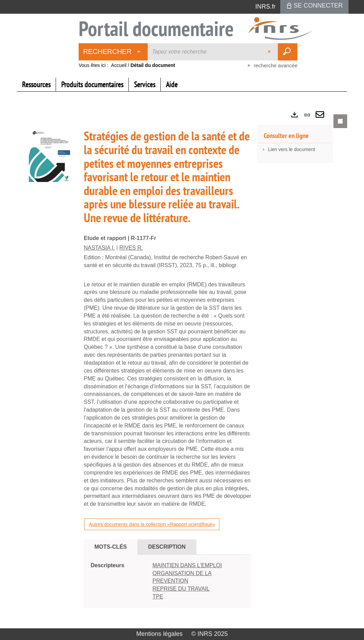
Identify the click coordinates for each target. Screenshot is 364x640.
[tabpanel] (182, 367)
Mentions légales (160, 634)
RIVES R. (131, 248)
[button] (49, 155)
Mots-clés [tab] (111, 547)
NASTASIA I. (99, 248)
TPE (158, 597)
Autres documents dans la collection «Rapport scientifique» (152, 524)
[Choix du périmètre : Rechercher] (113, 52)
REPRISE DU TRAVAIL (181, 589)
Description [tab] (167, 547)
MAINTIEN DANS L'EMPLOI (187, 565)
